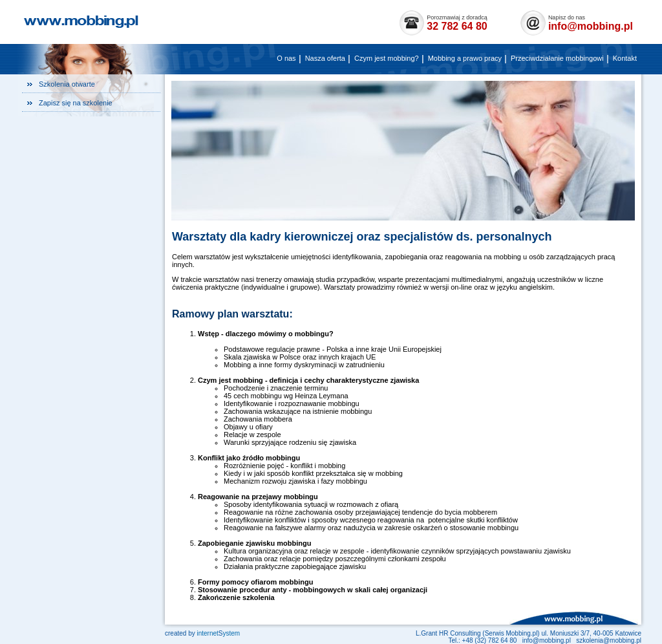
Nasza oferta (325, 58)
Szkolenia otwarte (67, 84)
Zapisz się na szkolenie (76, 103)
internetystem (218, 633)
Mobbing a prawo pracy (465, 58)
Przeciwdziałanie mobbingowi (557, 58)
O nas (286, 58)
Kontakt (625, 58)
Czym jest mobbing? (387, 58)
